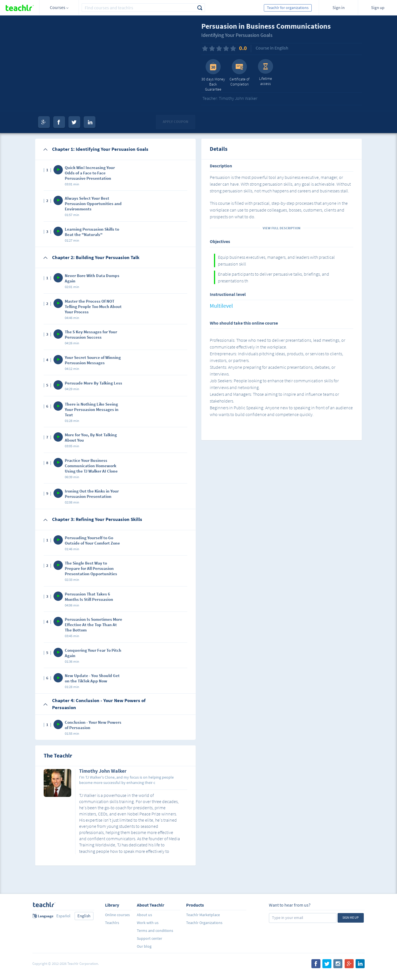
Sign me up (351, 917)
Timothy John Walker (103, 771)
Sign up (378, 7)
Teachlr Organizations (204, 923)
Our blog (144, 946)
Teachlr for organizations (288, 8)
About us (144, 915)
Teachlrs (112, 923)
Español (63, 916)
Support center (150, 938)
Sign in (339, 7)
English (84, 916)
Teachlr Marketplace (203, 915)
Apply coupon (176, 122)
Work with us (148, 923)
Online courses (117, 915)
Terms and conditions (155, 930)
